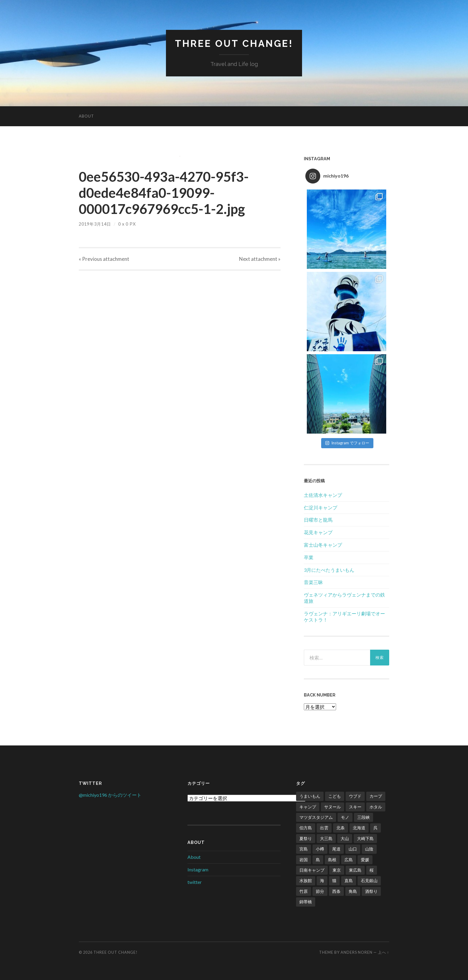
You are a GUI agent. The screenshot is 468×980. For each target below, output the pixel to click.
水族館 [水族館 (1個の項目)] (306, 880)
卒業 (309, 557)
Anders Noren (357, 952)
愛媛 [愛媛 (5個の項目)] (365, 860)
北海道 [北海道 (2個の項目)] (359, 828)
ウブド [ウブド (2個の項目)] (355, 796)
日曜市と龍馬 (318, 520)
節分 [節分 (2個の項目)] (320, 891)
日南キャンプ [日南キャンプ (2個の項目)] (312, 870)
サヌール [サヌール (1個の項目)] (332, 807)
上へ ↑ (384, 952)
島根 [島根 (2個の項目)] (332, 860)
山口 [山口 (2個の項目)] (353, 849)
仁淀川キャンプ (321, 507)
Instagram (198, 869)
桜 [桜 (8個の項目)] (372, 870)
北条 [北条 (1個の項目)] (341, 828)
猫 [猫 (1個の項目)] (334, 880)
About (86, 116)
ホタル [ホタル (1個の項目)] (376, 807)
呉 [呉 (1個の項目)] (375, 828)
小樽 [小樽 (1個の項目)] (320, 849)
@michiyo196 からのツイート (110, 795)
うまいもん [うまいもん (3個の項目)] (310, 796)
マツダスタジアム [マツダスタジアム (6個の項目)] (316, 817)
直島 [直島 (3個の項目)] (349, 880)
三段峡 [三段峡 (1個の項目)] (364, 817)
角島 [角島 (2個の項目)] (353, 891)
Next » (260, 259)
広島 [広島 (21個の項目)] (349, 860)
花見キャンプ (318, 532)
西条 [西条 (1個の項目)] (336, 891)
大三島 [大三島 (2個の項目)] (326, 838)
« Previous (104, 259)
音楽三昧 (313, 582)
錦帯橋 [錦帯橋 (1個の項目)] (306, 902)
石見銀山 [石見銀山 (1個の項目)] (369, 880)
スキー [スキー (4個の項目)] (355, 807)
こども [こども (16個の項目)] (335, 796)
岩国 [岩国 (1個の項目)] (304, 860)
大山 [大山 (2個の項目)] (345, 838)
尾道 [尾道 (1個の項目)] (336, 849)
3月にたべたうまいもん (329, 570)
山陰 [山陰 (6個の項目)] (369, 849)
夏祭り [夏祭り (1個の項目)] (306, 838)
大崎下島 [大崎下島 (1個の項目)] (365, 838)
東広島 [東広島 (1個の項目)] (355, 870)
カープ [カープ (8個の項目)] (376, 796)
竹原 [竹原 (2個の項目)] (304, 891)
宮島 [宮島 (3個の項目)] (304, 849)
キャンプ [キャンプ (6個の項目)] (308, 807)
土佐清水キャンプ (323, 495)
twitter (195, 882)
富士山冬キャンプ (323, 545)
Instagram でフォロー (347, 443)
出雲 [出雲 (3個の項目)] (324, 828)
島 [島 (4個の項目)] (318, 860)
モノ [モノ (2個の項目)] (345, 817)
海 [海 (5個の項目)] (322, 880)
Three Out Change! (234, 43)
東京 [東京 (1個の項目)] (337, 870)
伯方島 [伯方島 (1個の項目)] (306, 828)
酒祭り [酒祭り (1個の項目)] (371, 891)
